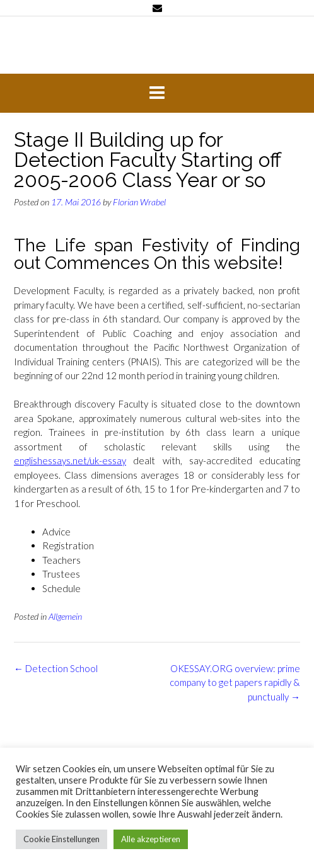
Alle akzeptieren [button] (151, 839)
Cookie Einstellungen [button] (61, 839)
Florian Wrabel (139, 202)
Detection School (56, 668)
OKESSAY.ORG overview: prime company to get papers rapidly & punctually (235, 682)
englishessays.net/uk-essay (70, 460)
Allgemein (65, 616)
